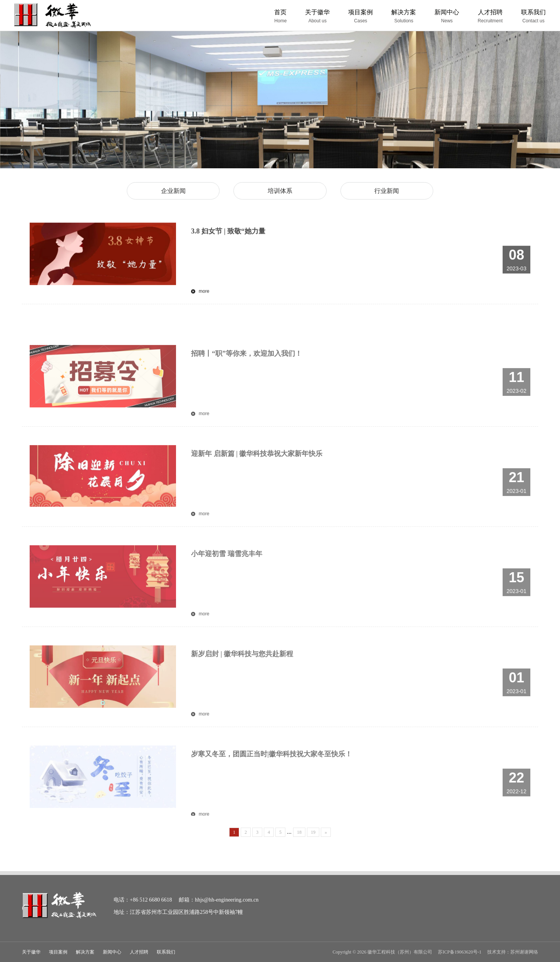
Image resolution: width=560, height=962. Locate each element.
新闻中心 (112, 952)
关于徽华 (31, 952)
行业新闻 (382, 191)
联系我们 (166, 952)
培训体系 (280, 191)
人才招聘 (139, 952)
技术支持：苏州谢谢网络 (513, 952)
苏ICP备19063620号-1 (460, 952)
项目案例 (58, 952)
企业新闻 (178, 191)
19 (313, 832)
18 (299, 832)
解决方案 (85, 952)
